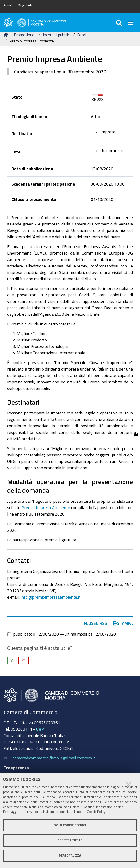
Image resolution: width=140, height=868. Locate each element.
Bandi (82, 35)
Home (7, 35)
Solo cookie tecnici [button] (70, 825)
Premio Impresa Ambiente (46, 507)
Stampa (123, 623)
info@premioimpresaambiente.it (51, 597)
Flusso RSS (96, 623)
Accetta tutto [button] (70, 840)
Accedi (8, 5)
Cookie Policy (96, 812)
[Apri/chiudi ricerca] (120, 23)
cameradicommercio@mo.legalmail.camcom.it (54, 758)
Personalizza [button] (70, 855)
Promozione (24, 35)
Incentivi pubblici (57, 35)
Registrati (25, 5)
